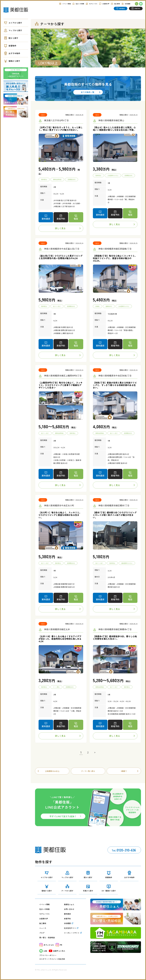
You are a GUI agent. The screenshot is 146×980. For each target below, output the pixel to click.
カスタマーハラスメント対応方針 (52, 959)
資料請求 (67, 914)
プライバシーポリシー (48, 955)
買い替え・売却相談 (47, 937)
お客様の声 (44, 919)
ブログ (42, 933)
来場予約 (67, 919)
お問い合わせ (69, 909)
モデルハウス (44, 914)
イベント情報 (44, 904)
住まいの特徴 (44, 909)
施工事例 (43, 923)
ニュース (43, 928)
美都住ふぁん (69, 904)
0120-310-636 (124, 850)
